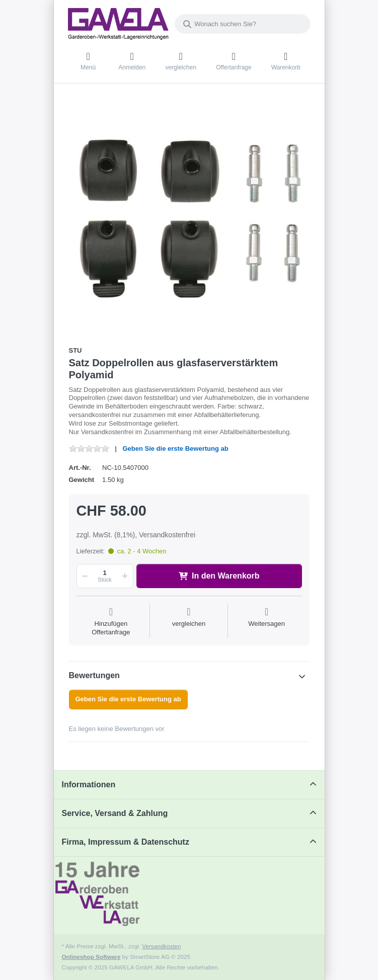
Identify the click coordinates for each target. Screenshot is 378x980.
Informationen (89, 785)
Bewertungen (94, 675)
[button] (84, 576)
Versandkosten (161, 946)
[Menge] (105, 576)
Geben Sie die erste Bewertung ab (175, 448)
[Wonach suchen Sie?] (243, 24)
